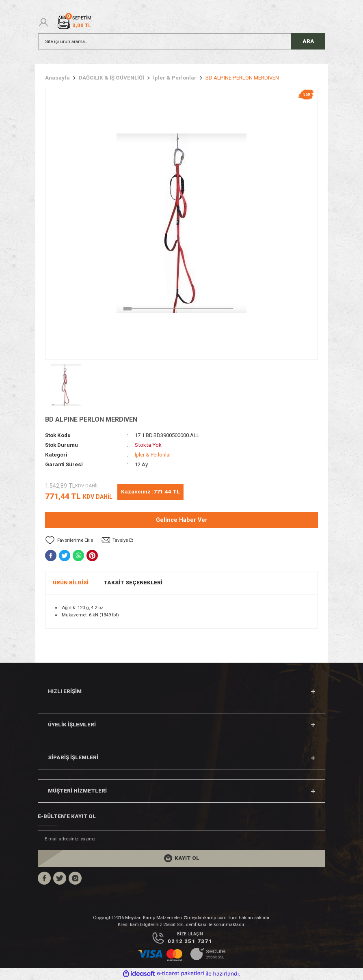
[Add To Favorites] (69, 540)
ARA (308, 41)
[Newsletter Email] (181, 839)
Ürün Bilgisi (71, 583)
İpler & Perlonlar (154, 455)
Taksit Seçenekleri (133, 583)
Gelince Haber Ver (182, 520)
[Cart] (74, 22)
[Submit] (181, 858)
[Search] (181, 41)
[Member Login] (43, 22)
